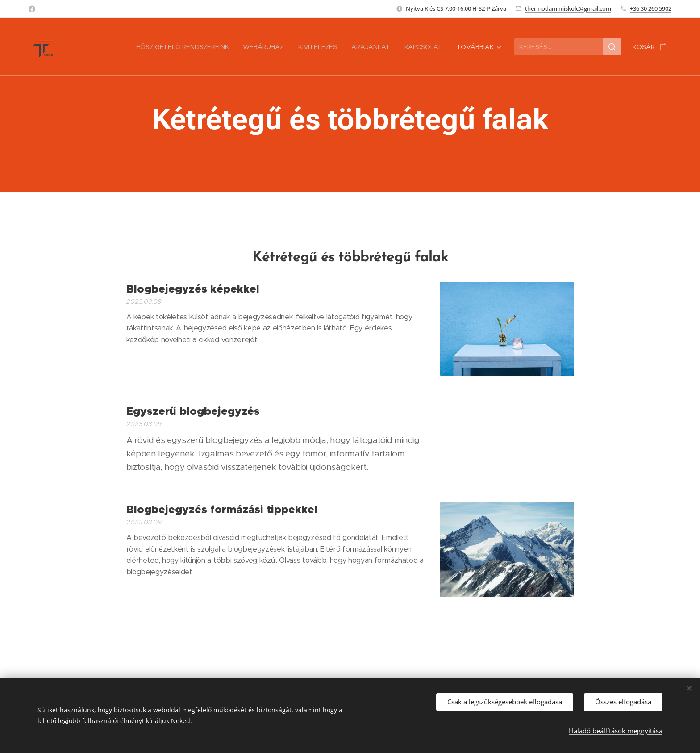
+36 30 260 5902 (651, 8)
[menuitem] (124, 47)
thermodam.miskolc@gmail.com (568, 8)
